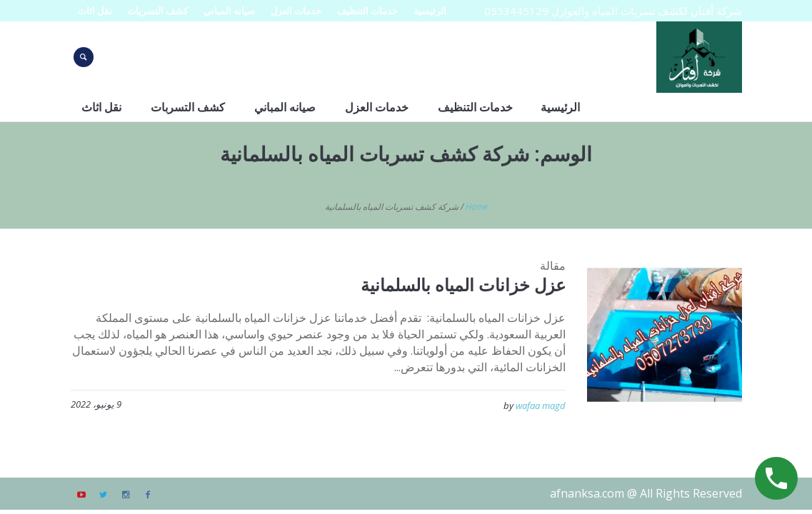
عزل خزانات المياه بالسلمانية (463, 284)
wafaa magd (541, 405)
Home (477, 207)
